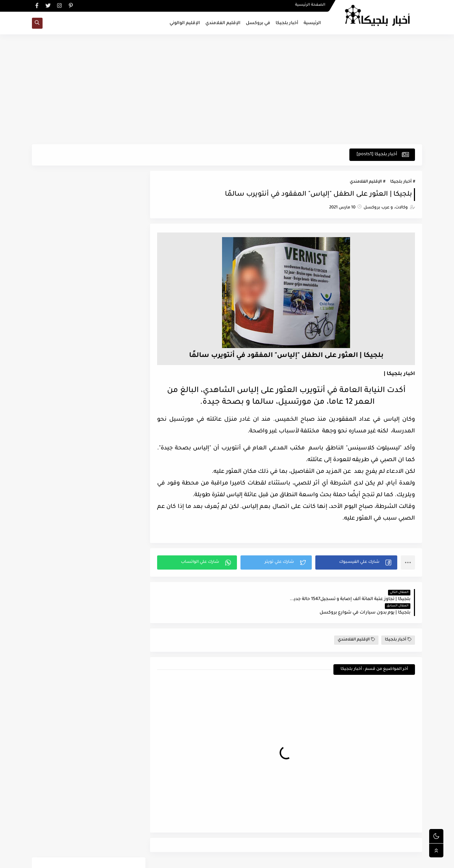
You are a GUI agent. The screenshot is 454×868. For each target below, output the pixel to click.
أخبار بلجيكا (287, 23)
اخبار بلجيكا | (399, 374)
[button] (356, 562)
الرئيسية (312, 23)
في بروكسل (258, 23)
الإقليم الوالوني (185, 23)
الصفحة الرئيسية (310, 6)
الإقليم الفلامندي (223, 23)
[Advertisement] (227, 89)
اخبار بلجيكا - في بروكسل (348, 859)
